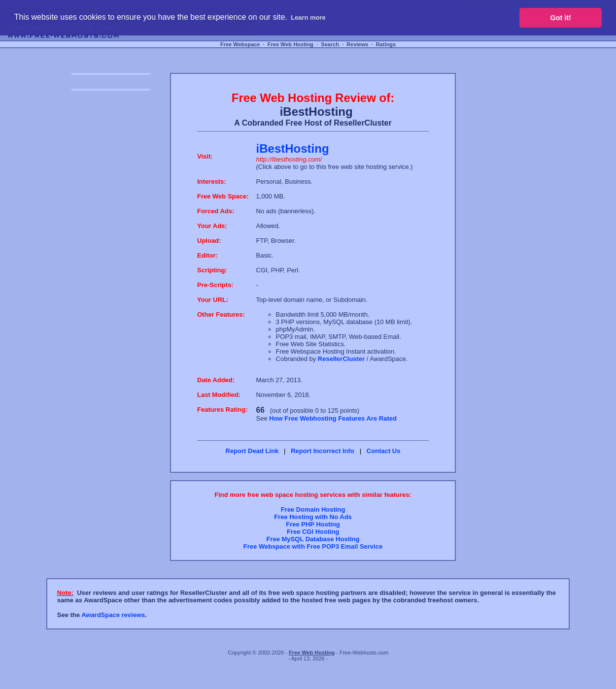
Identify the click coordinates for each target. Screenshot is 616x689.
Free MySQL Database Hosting (313, 539)
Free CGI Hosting (313, 532)
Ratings (386, 44)
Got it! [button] (561, 18)
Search (330, 44)
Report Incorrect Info (323, 451)
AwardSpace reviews (113, 615)
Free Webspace (240, 44)
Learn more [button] (308, 17)
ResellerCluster (341, 359)
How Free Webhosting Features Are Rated (333, 418)
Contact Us (384, 451)
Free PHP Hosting (313, 524)
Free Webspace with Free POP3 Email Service (313, 546)
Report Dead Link (252, 451)
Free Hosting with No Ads (313, 517)
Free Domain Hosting (313, 509)
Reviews (357, 44)
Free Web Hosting (291, 44)
